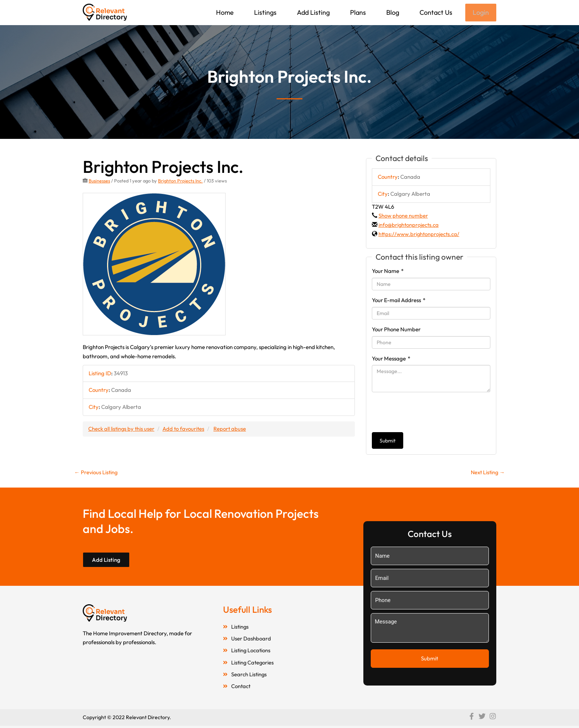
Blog (392, 12)
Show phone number (403, 216)
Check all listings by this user (122, 429)
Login (480, 13)
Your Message (391, 359)
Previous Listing (96, 473)
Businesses (100, 181)
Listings (265, 12)
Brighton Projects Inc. (181, 181)
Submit (388, 441)
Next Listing (487, 473)
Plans (357, 12)
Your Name (388, 272)
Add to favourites (185, 429)
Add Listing (313, 12)
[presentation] (428, 413)
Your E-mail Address (399, 301)
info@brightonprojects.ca (409, 225)
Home (224, 12)
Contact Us (435, 12)
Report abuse (232, 429)
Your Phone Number (396, 330)
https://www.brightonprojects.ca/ (419, 235)
